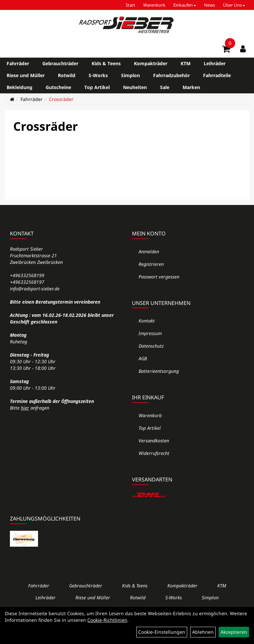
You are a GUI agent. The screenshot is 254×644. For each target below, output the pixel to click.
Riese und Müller (26, 75)
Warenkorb (154, 5)
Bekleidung (20, 87)
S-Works (98, 75)
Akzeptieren (234, 632)
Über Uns (234, 5)
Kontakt (147, 321)
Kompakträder (151, 63)
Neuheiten (135, 87)
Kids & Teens (106, 63)
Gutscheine (58, 87)
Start (130, 5)
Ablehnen (203, 632)
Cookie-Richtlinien (107, 620)
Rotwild (67, 75)
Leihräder (215, 63)
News (210, 5)
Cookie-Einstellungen (162, 632)
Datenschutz (151, 346)
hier (25, 408)
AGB (143, 358)
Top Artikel (97, 87)
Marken (191, 87)
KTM (186, 63)
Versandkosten (154, 441)
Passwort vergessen (159, 277)
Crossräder (61, 99)
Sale (165, 87)
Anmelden (149, 251)
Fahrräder (18, 63)
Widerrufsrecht (154, 453)
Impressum (150, 333)
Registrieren (151, 264)
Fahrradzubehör (171, 75)
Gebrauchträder (60, 63)
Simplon (130, 75)
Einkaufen (185, 5)
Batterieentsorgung (159, 371)
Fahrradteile (217, 75)
